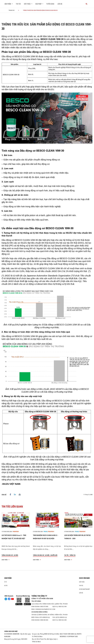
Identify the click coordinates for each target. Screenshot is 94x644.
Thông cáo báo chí (7, 555)
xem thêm (5, 560)
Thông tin (72, 555)
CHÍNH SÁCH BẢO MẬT (11, 631)
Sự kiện (16, 555)
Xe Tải (6, 586)
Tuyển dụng (50, 4)
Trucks (45, 532)
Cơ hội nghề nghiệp (84, 589)
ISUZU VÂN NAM (84, 578)
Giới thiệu (82, 582)
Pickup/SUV (16, 532)
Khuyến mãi (54, 555)
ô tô (5, 582)
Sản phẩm (8, 578)
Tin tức (18, 4)
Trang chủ (12, 10)
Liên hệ (60, 4)
